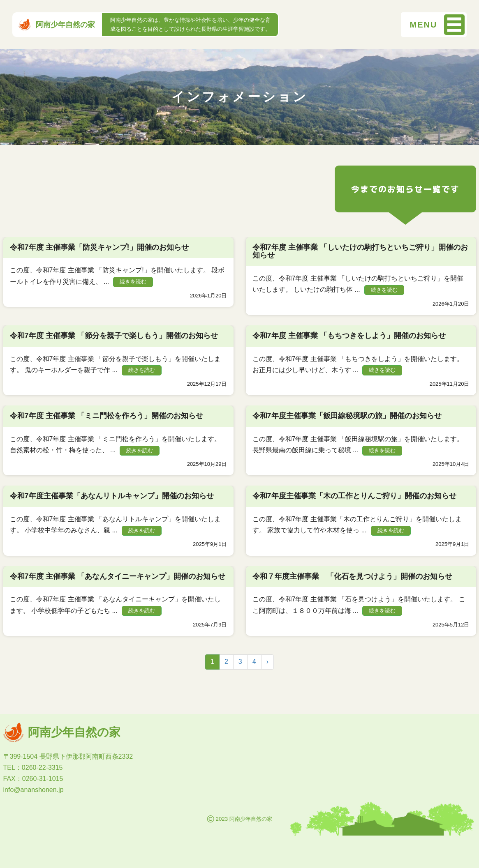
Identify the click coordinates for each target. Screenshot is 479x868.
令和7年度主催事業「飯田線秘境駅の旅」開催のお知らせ (347, 416)
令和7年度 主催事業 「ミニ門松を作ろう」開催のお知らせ (106, 416)
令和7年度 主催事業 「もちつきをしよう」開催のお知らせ (349, 336)
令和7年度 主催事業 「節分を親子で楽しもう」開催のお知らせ (114, 336)
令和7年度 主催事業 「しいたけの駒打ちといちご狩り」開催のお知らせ (360, 251)
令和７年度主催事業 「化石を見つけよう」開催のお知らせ (352, 576)
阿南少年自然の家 (57, 25)
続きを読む (133, 282)
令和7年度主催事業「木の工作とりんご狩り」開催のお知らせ (354, 496)
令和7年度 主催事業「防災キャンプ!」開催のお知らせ (99, 247)
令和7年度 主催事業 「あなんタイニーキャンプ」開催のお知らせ (118, 576)
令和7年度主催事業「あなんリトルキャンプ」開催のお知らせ (112, 496)
